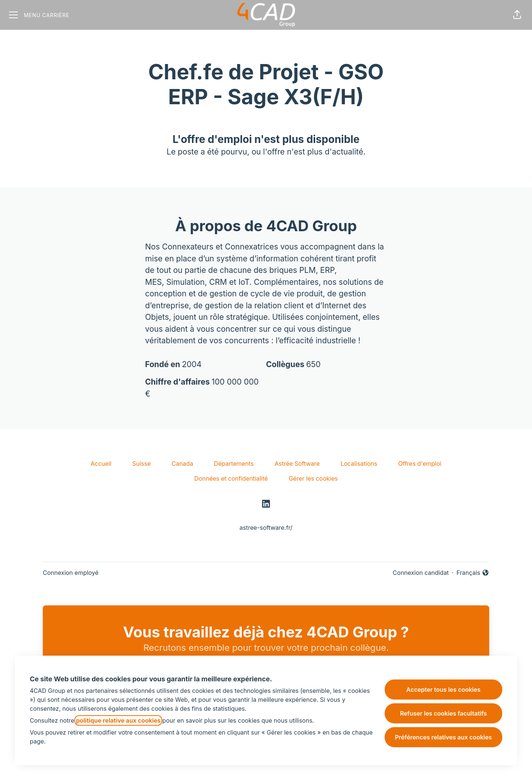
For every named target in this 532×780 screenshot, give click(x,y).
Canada (182, 464)
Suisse (141, 464)
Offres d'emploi (420, 464)
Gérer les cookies (313, 478)
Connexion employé (71, 573)
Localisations (359, 464)
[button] (517, 15)
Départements (234, 464)
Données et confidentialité (231, 478)
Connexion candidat (421, 573)
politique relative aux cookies (118, 720)
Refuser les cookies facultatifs (443, 713)
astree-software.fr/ (266, 528)
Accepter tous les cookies (443, 690)
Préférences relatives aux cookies (443, 737)
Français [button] (473, 573)
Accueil (101, 464)
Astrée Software (297, 464)
